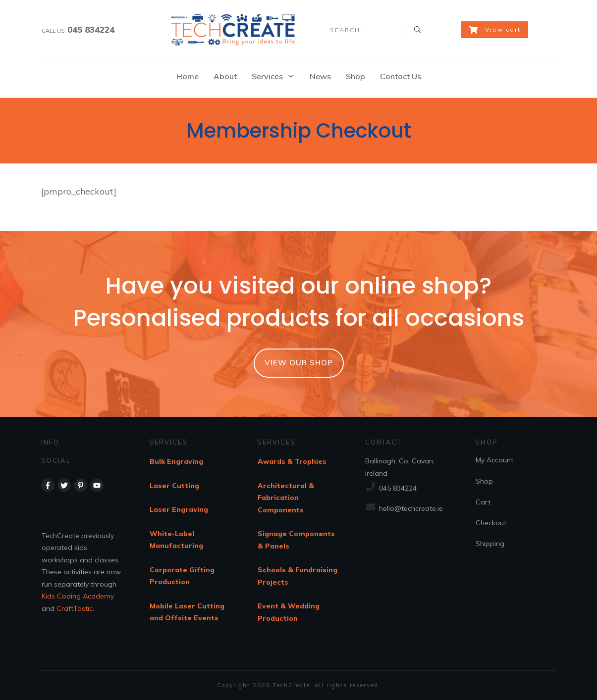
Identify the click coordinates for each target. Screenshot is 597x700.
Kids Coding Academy (78, 596)
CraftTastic (75, 608)
